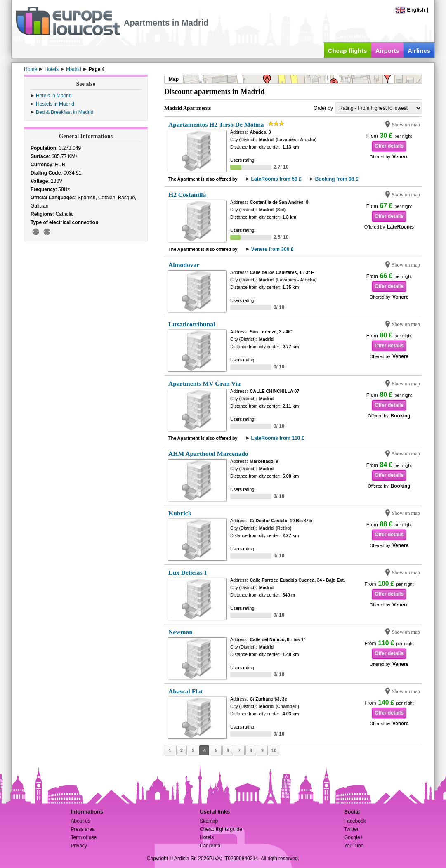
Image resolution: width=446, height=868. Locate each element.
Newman (181, 632)
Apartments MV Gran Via (204, 383)
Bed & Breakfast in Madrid (65, 112)
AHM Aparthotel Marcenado (208, 454)
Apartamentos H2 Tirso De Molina (216, 124)
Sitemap (209, 821)
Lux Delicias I (188, 572)
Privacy (79, 846)
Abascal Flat (186, 691)
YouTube (354, 846)
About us (80, 821)
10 (274, 750)
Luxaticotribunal (192, 324)
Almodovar (184, 265)
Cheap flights (348, 51)
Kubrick (180, 513)
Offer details (389, 146)
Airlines (419, 51)
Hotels (207, 837)
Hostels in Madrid (55, 104)
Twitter (351, 829)
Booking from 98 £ (337, 179)
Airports (387, 51)
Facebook (355, 821)
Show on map (406, 125)
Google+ (354, 837)
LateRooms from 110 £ (278, 438)
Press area (83, 829)
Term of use (84, 837)
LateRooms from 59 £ (276, 179)
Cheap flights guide (221, 829)
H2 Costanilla (187, 195)
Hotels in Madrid (54, 96)
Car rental (211, 846)
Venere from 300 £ (273, 249)
